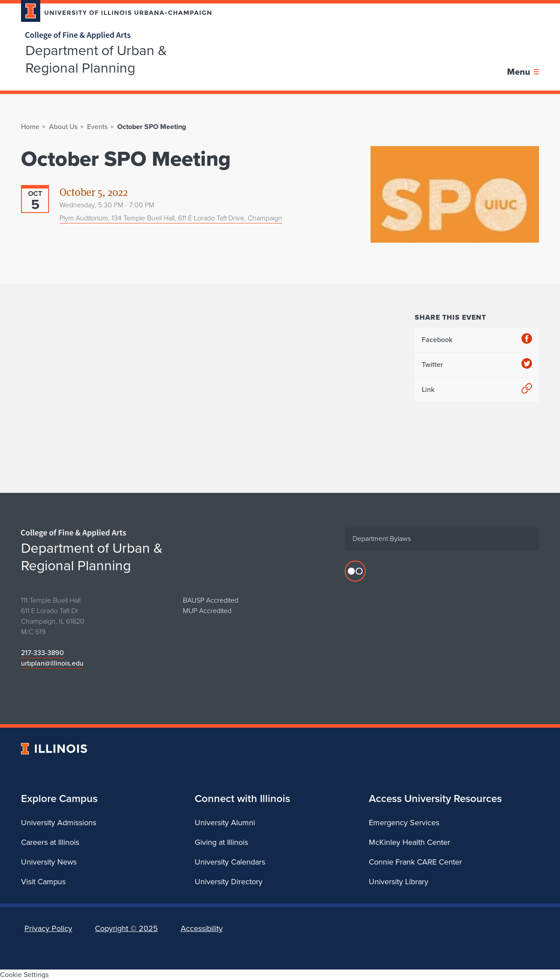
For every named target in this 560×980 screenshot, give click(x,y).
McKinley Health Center (409, 842)
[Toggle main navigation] (523, 72)
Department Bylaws (382, 539)
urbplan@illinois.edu (52, 663)
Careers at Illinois (50, 842)
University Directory (229, 882)
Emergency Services (404, 823)
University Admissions (59, 823)
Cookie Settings (24, 975)
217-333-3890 (42, 653)
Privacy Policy (48, 928)
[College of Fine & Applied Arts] (113, 36)
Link (477, 390)
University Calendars (230, 862)
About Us (63, 127)
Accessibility (202, 928)
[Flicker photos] (355, 571)
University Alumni (225, 823)
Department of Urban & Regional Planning (96, 59)
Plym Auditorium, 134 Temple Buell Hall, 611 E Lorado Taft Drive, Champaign (171, 218)
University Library (399, 882)
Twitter (477, 365)
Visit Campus (43, 882)
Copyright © (126, 928)
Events (97, 127)
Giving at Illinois (221, 842)
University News (49, 862)
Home (30, 127)
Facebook (477, 340)
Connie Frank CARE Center (415, 862)
